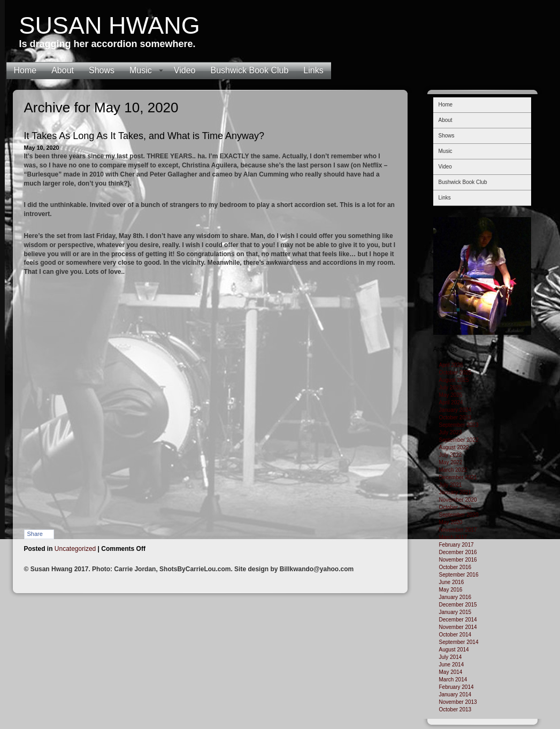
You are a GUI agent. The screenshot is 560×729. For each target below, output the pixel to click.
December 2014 (458, 620)
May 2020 (451, 522)
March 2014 (453, 680)
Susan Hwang (110, 25)
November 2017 (458, 530)
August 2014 (454, 650)
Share (35, 534)
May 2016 (451, 590)
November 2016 (458, 560)
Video (185, 70)
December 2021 (458, 477)
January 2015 (455, 612)
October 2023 (455, 417)
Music (141, 70)
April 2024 (451, 402)
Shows (102, 70)
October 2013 (455, 709)
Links (313, 70)
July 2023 (451, 432)
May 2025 (451, 395)
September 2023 (459, 425)
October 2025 (455, 373)
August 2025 (454, 380)
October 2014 (455, 635)
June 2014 (452, 665)
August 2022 (454, 447)
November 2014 (458, 627)
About (63, 70)
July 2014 (451, 657)
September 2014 (459, 642)
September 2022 (459, 440)
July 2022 (451, 455)
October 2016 (455, 567)
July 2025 (451, 387)
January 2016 (455, 597)
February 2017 (457, 545)
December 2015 (458, 605)
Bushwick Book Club (249, 70)
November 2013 (458, 702)
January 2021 (455, 492)
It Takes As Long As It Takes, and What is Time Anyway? (144, 136)
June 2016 (452, 582)
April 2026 (451, 365)
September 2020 (459, 515)
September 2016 (459, 575)
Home (25, 70)
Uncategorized (75, 549)
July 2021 (451, 485)
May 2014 (451, 672)
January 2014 (455, 695)
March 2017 (453, 537)
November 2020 (458, 500)
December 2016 (458, 552)
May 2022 (451, 462)
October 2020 (455, 507)
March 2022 (453, 470)
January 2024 (455, 410)
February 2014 (457, 687)
